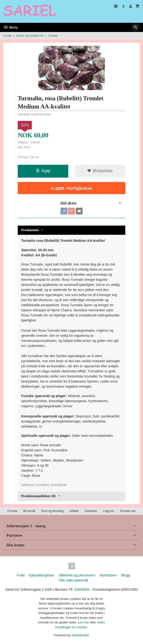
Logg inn (108, 511)
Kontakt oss (128, 511)
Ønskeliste (100, 171)
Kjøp (43, 171)
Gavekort (91, 511)
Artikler (74, 511)
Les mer (84, 622)
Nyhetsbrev (108, 575)
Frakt (21, 575)
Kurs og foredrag (53, 511)
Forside (7, 36)
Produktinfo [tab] (30, 230)
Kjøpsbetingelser (42, 575)
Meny (11, 27)
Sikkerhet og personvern (77, 575)
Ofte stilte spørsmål (73, 580)
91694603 (82, 589)
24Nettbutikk (80, 635)
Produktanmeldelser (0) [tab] (38, 496)
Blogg (126, 575)
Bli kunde (29, 511)
